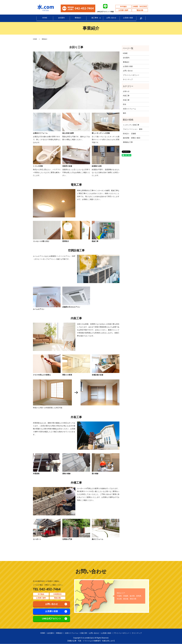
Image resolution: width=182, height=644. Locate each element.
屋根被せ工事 (135, 142)
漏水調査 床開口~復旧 (132, 138)
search (141, 18)
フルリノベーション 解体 (133, 129)
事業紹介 (78, 18)
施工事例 (95, 18)
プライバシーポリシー (131, 75)
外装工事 (127, 100)
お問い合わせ (111, 18)
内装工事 (126, 96)
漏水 (125, 113)
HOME (45, 18)
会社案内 (61, 18)
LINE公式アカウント (52, 619)
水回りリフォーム (129, 109)
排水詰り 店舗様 (129, 134)
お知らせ (126, 91)
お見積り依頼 (128, 18)
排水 (125, 104)
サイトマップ (128, 80)
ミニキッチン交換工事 (131, 125)
